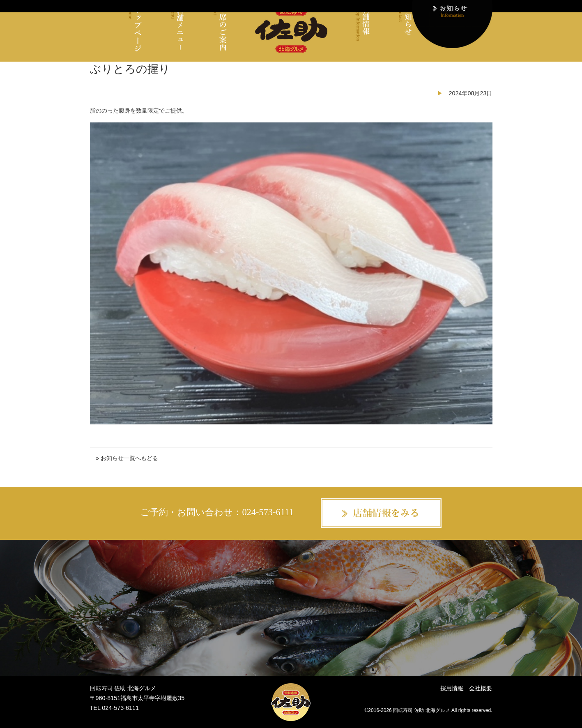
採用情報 (452, 688)
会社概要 (481, 688)
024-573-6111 (268, 512)
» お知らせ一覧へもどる (127, 458)
